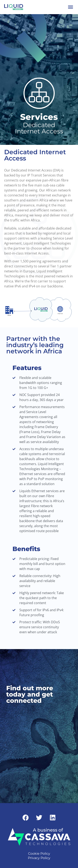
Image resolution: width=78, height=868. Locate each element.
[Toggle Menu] (71, 7)
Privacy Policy (39, 858)
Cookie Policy (39, 854)
